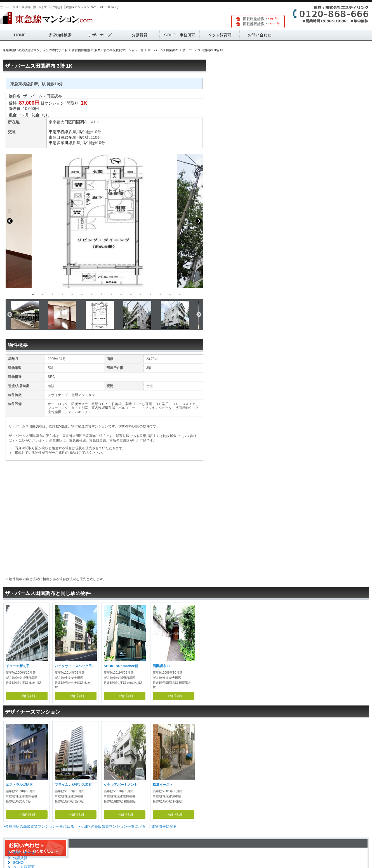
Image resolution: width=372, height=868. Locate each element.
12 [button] (141, 294)
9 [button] (111, 294)
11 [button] (131, 294)
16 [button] (180, 294)
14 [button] (160, 294)
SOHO (18, 863)
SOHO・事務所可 (180, 35)
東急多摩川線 (60, 143)
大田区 (66, 122)
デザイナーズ (100, 35)
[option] (104, 221)
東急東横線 (58, 132)
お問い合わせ (260, 35)
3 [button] (53, 294)
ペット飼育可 (220, 35)
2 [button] (43, 294)
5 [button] (72, 294)
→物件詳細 (27, 696)
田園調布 (80, 122)
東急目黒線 (58, 137)
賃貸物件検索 (60, 35)
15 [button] (170, 294)
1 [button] (33, 294)
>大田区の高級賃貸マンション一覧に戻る (112, 826)
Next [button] (199, 221)
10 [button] (121, 294)
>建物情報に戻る (163, 826)
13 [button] (150, 294)
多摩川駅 (76, 132)
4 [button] (62, 294)
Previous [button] (10, 221)
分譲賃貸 (140, 35)
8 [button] (102, 294)
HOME (20, 35)
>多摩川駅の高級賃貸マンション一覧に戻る (38, 826)
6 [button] (82, 294)
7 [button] (92, 294)
